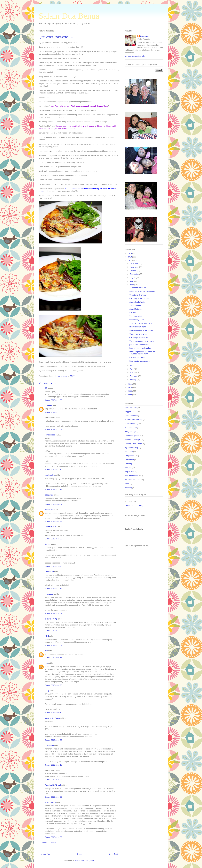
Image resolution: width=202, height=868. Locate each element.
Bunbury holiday (131, 424)
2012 (130, 260)
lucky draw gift (131, 432)
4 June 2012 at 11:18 (53, 765)
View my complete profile (135, 56)
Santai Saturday (136, 309)
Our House (129, 460)
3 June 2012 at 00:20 (53, 685)
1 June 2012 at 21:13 (53, 470)
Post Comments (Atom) (85, 861)
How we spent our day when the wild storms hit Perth (142, 353)
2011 (130, 384)
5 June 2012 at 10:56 (53, 780)
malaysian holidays (133, 440)
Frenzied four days (137, 357)
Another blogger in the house (141, 330)
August (133, 278)
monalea (49, 405)
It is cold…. (134, 313)
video (127, 484)
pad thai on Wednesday (139, 345)
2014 (130, 253)
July (132, 281)
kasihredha (50, 475)
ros (46, 651)
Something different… (138, 295)
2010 (130, 388)
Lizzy (47, 690)
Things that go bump (138, 288)
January (133, 380)
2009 (130, 391)
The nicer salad (136, 316)
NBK (47, 636)
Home (80, 854)
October (133, 271)
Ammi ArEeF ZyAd (53, 785)
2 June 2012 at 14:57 (53, 589)
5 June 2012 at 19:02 (53, 837)
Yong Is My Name (52, 718)
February (134, 376)
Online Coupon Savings (134, 506)
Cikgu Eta (49, 495)
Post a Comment (49, 842)
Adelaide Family (131, 408)
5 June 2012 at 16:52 (53, 797)
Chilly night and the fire (139, 337)
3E (46, 388)
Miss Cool (49, 510)
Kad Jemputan (131, 428)
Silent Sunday (135, 306)
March (133, 372)
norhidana (49, 745)
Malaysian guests (132, 436)
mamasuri (49, 594)
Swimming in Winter (137, 302)
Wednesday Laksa (137, 320)
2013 (130, 257)
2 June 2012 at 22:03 (53, 646)
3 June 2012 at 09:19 (53, 713)
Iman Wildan (50, 802)
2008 (130, 395)
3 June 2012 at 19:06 (53, 740)
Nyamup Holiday (132, 448)
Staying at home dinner (139, 334)
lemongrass (50, 435)
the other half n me (132, 480)
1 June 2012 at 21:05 (53, 400)
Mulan (48, 544)
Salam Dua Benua (69, 16)
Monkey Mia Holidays (134, 444)
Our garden (129, 456)
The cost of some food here (140, 323)
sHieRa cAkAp (51, 619)
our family (129, 452)
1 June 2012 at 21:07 (53, 430)
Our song (129, 464)
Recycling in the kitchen (139, 298)
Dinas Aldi (49, 572)
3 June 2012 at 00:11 (53, 658)
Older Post (114, 854)
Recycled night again (138, 327)
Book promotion (131, 416)
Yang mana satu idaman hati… (142, 341)
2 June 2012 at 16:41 (53, 614)
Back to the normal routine (140, 348)
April (132, 369)
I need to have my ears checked (142, 291)
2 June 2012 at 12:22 (53, 539)
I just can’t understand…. (139, 361)
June (132, 285)
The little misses (131, 476)
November (134, 267)
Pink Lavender (51, 527)
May (132, 365)
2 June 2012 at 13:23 (53, 566)
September (135, 274)
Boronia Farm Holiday (134, 420)
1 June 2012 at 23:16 (53, 490)
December (134, 263)
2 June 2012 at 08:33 (53, 522)
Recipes (128, 468)
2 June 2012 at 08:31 (53, 504)
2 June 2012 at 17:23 (53, 631)
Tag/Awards (130, 472)
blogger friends (131, 412)
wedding (128, 488)
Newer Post (45, 854)
